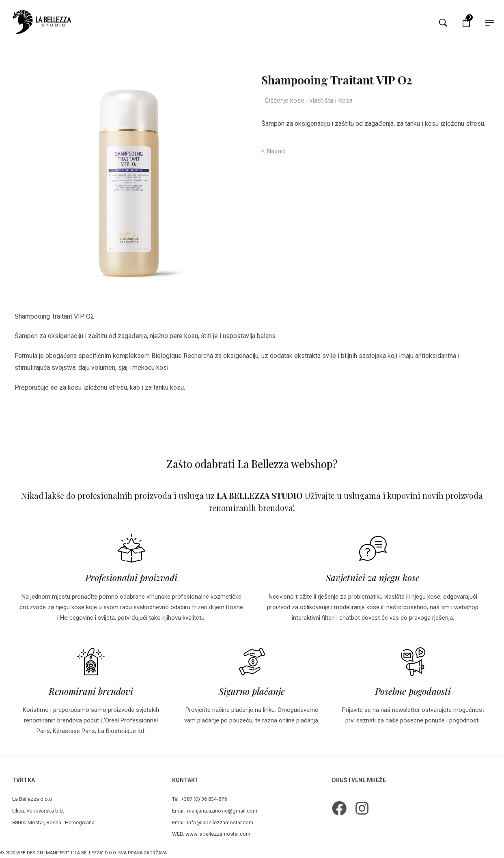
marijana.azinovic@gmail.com (222, 811)
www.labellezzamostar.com (218, 834)
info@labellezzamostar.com (220, 822)
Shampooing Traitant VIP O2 (54, 316)
